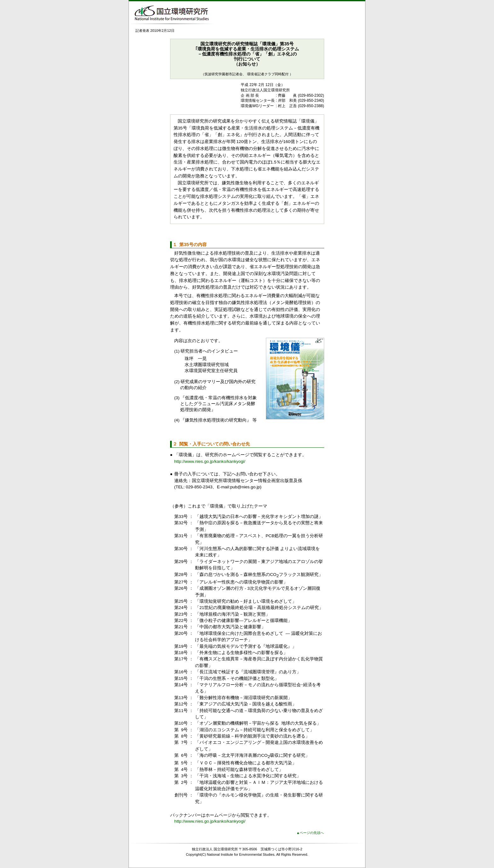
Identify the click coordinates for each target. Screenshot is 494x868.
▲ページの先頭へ (310, 833)
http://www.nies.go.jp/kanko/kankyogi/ (210, 461)
